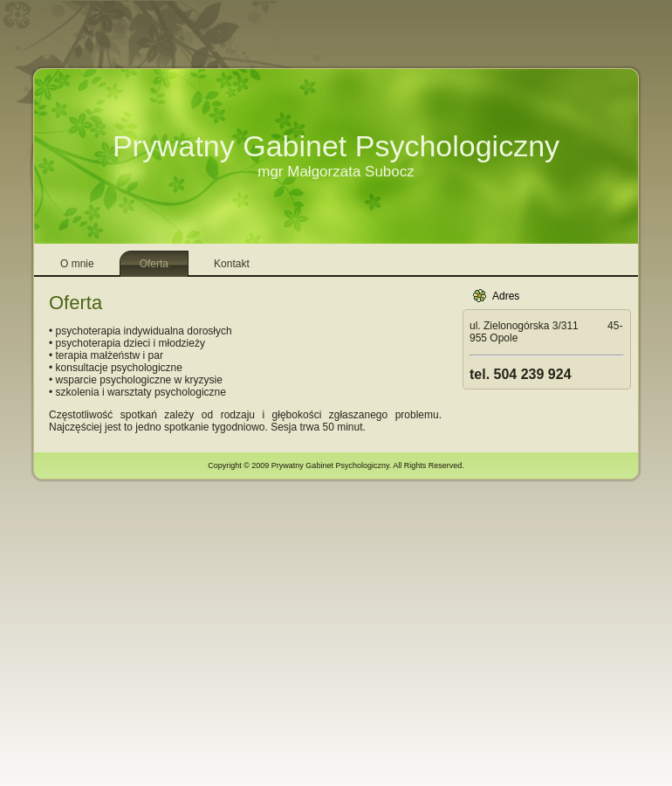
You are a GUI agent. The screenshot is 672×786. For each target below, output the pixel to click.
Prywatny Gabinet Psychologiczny (336, 146)
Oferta (75, 303)
